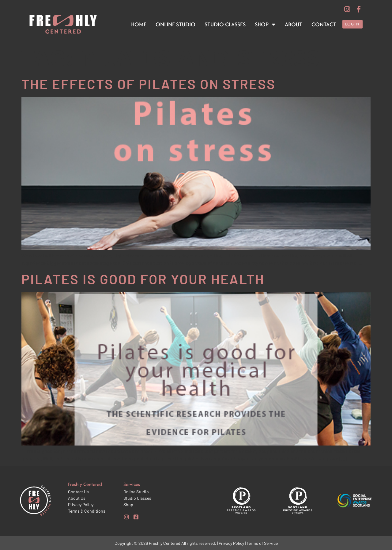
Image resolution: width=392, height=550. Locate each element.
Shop (265, 25)
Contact (324, 24)
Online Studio (175, 24)
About (294, 24)
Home (139, 24)
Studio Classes (225, 24)
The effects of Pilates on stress (149, 84)
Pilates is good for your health (143, 279)
